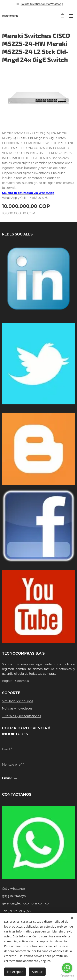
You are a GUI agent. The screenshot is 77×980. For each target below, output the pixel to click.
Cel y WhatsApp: (14, 889)
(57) (14, 896)
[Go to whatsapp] (67, 968)
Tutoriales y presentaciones (21, 716)
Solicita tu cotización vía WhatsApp (28, 193)
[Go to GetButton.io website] (67, 976)
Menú (71, 16)
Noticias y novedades (17, 708)
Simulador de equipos (18, 701)
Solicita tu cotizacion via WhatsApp (42, 4)
